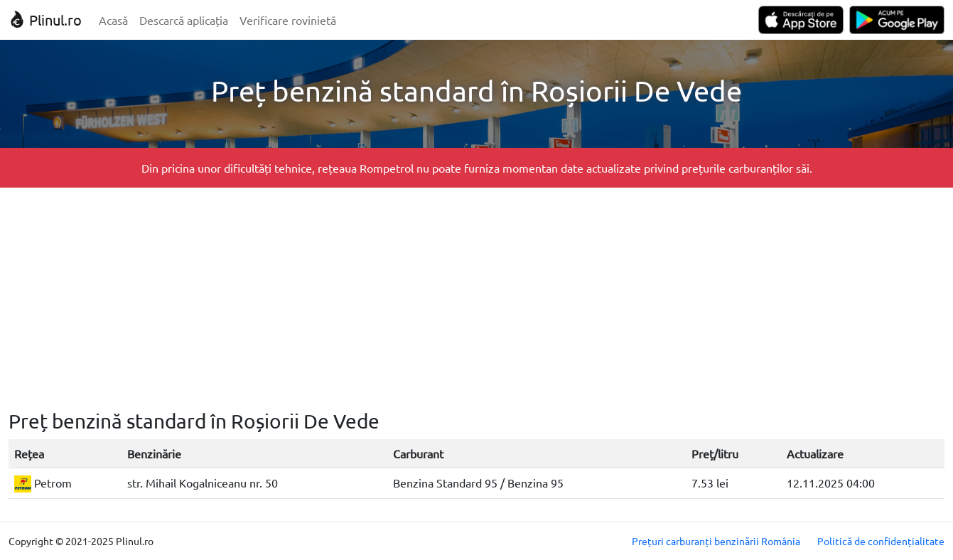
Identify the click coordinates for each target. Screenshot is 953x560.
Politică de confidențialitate (881, 541)
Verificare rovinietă (288, 20)
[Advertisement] (477, 298)
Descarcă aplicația (184, 20)
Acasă (113, 20)
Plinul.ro (45, 20)
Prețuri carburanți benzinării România (716, 541)
